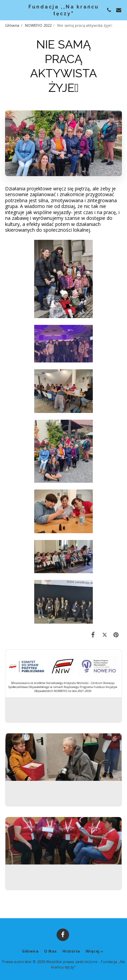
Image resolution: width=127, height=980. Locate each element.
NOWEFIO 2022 (38, 25)
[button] (7, 10)
